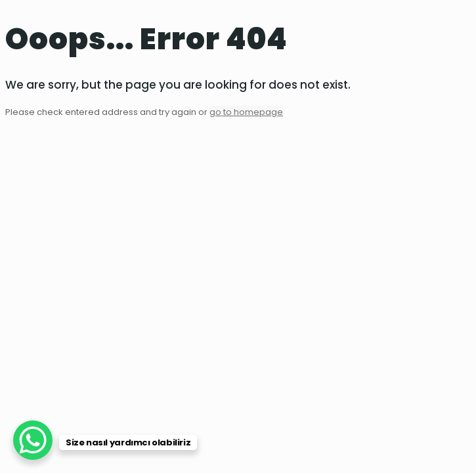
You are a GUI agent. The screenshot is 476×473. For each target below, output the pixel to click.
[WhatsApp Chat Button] (33, 440)
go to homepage (246, 112)
